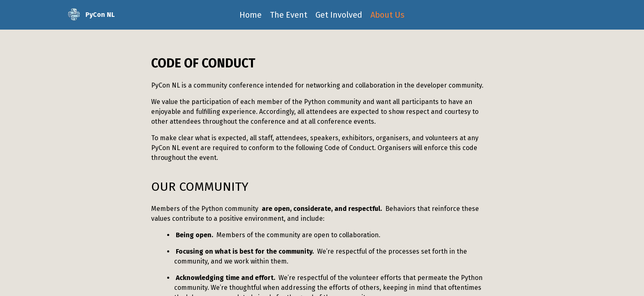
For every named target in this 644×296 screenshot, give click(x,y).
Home (251, 15)
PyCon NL (90, 15)
